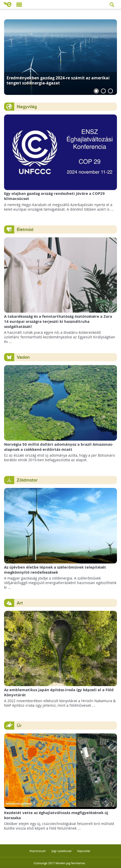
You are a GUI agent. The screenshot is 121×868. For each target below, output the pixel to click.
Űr (19, 726)
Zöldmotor (27, 480)
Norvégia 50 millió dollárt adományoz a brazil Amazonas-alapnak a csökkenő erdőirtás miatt (59, 447)
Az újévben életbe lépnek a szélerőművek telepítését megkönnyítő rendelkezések (55, 570)
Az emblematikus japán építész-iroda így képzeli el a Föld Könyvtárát (59, 692)
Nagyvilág (27, 107)
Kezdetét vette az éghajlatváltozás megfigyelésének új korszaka (56, 815)
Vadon (23, 357)
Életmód (25, 230)
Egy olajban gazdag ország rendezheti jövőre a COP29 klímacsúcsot (54, 196)
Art (20, 603)
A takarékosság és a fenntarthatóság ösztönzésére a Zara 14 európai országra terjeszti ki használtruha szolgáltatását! (58, 321)
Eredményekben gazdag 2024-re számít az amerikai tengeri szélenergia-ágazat (58, 80)
